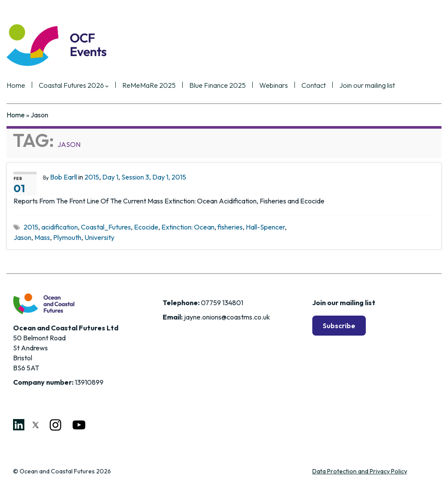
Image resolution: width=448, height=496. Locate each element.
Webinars (274, 86)
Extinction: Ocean (188, 227)
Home (16, 86)
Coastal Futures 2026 (74, 86)
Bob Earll (64, 177)
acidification (60, 227)
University (99, 237)
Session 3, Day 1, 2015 (154, 177)
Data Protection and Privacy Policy (360, 471)
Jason (22, 237)
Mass (42, 237)
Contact (314, 86)
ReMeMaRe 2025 (149, 86)
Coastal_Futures (106, 227)
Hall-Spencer (265, 227)
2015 (92, 177)
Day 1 (110, 177)
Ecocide (146, 227)
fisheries (230, 227)
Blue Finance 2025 (217, 86)
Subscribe (339, 326)
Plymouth (67, 237)
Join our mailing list (367, 86)
